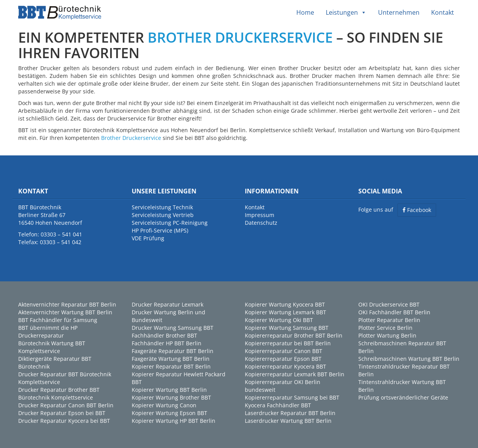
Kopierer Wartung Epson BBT (169, 413)
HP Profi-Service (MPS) (160, 230)
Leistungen (346, 12)
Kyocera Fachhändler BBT (278, 405)
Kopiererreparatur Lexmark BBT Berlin (295, 374)
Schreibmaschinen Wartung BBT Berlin (409, 359)
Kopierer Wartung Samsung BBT (287, 328)
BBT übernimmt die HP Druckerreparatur (48, 332)
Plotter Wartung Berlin (387, 335)
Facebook (417, 210)
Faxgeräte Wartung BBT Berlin (171, 359)
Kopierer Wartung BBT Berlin (169, 390)
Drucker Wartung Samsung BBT (173, 328)
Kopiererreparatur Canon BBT (284, 351)
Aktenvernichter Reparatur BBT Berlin (67, 304)
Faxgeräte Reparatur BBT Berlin (173, 351)
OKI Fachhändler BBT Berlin (394, 312)
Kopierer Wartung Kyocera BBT (285, 304)
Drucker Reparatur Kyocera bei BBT (64, 421)
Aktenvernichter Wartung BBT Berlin (65, 312)
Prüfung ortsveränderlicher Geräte (403, 397)
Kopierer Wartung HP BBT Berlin (174, 421)
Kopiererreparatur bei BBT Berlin (288, 343)
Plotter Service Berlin (385, 328)
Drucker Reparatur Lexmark (168, 304)
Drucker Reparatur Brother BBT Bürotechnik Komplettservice (59, 394)
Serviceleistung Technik (162, 207)
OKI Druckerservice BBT (389, 304)
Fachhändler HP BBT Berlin (167, 343)
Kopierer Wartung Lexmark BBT (285, 312)
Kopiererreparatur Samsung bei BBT (292, 397)
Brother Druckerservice (131, 138)
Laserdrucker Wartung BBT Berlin (288, 421)
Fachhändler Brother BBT (164, 335)
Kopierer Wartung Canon (164, 405)
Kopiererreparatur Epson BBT (283, 359)
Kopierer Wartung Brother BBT (171, 397)
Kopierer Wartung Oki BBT (279, 320)
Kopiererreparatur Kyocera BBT (285, 366)
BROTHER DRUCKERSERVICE (240, 37)
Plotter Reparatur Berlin (389, 320)
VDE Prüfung (148, 238)
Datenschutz (261, 223)
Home (305, 12)
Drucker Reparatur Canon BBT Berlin (66, 405)
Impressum (260, 215)
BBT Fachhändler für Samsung (58, 320)
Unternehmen (399, 12)
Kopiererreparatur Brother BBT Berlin (294, 335)
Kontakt (443, 12)
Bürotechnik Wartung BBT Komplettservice (52, 347)
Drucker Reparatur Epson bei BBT (62, 413)
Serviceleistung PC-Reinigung (170, 223)
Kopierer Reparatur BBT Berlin (171, 366)
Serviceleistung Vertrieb (163, 215)
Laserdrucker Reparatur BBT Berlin (290, 413)
